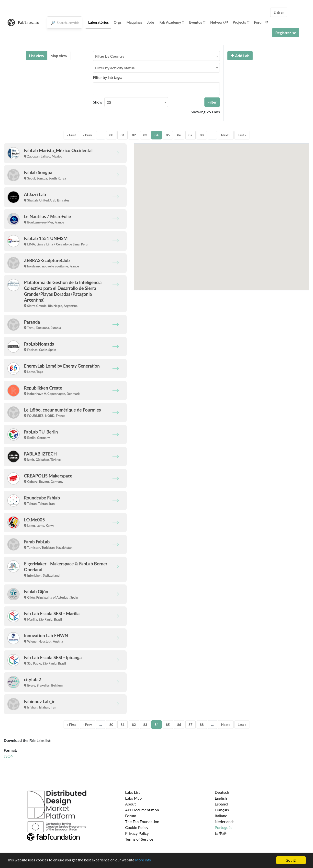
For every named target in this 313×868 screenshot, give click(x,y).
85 (168, 135)
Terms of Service (139, 839)
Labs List (133, 792)
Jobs (151, 22)
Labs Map (134, 798)
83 (145, 135)
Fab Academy (172, 22)
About (131, 804)
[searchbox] (96, 89)
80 (111, 135)
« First (71, 135)
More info (150, 861)
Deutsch (222, 792)
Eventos (197, 22)
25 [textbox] (109, 102)
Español (221, 804)
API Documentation (142, 810)
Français (222, 810)
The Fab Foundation (142, 821)
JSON (9, 756)
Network (219, 22)
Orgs (118, 22)
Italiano (221, 816)
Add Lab (240, 56)
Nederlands (224, 821)
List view (37, 56)
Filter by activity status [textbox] (115, 68)
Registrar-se (286, 33)
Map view (59, 56)
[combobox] (156, 56)
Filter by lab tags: (107, 77)
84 (156, 135)
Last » (242, 135)
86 (179, 135)
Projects (241, 22)
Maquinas (134, 22)
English (221, 798)
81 (123, 135)
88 (202, 135)
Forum (261, 22)
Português (223, 827)
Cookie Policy (137, 827)
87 (190, 135)
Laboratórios (98, 22)
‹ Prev (88, 135)
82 (134, 135)
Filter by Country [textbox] (110, 56)
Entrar (279, 12)
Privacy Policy (137, 833)
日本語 (221, 833)
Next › (226, 135)
